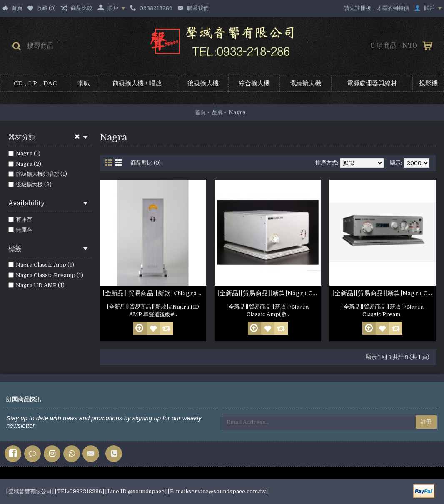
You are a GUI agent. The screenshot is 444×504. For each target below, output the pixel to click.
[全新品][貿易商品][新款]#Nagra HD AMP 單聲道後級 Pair (155, 293)
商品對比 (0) (146, 163)
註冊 (426, 422)
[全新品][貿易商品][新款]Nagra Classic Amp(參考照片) (269, 293)
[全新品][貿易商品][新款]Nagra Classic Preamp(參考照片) (384, 293)
